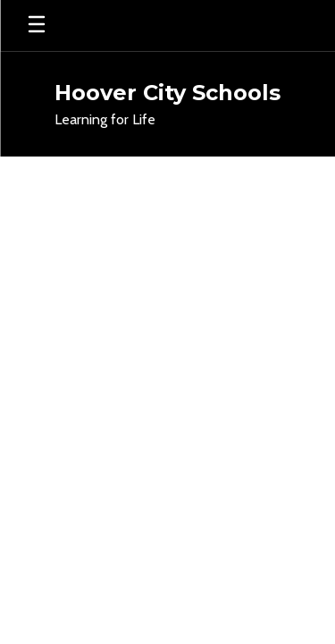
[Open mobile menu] (37, 25)
